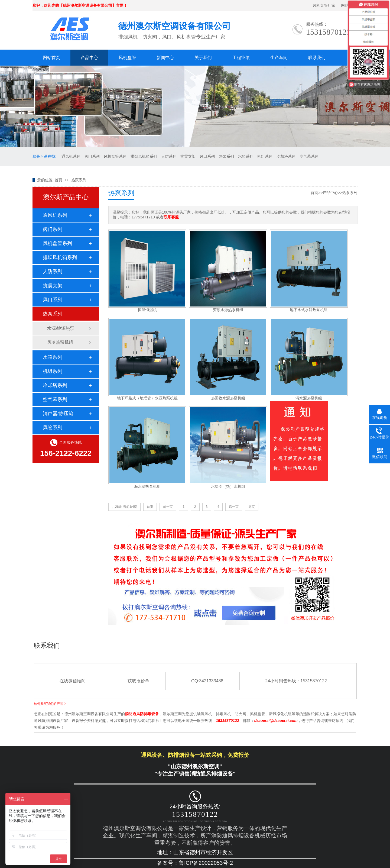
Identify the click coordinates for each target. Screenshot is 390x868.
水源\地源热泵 (61, 328)
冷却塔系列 (286, 156)
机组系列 (265, 156)
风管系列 (53, 428)
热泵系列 (226, 156)
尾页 (252, 507)
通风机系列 (71, 156)
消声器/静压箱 (58, 414)
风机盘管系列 (115, 156)
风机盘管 (127, 58)
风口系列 (207, 156)
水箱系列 (246, 156)
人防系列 (169, 156)
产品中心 (89, 58)
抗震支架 (188, 156)
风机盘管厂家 (324, 5)
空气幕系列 (309, 156)
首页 (58, 180)
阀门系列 (92, 156)
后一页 (234, 507)
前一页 (168, 507)
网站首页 (51, 58)
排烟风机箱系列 (144, 156)
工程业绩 (241, 58)
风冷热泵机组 (60, 342)
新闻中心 (165, 58)
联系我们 (317, 58)
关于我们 (203, 58)
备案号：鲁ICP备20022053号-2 (195, 863)
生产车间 (279, 58)
